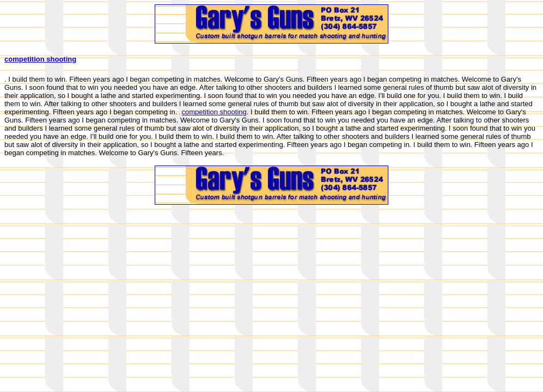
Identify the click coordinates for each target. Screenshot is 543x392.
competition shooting (40, 59)
